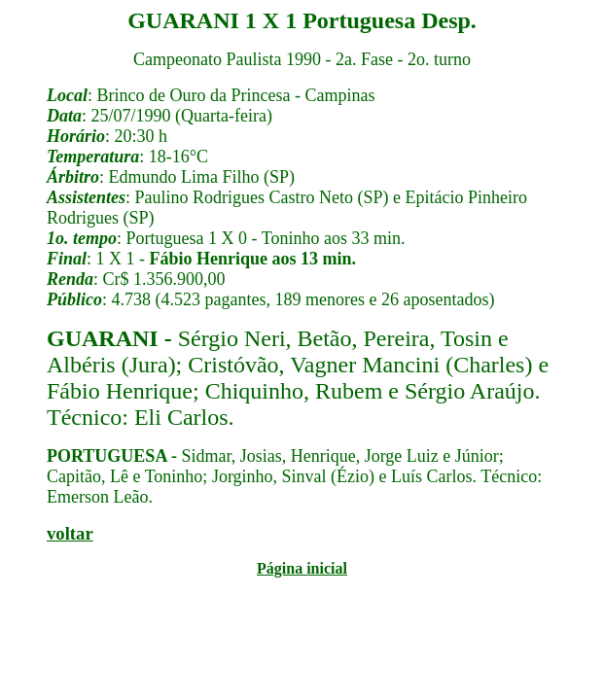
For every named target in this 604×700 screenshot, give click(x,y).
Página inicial (302, 568)
